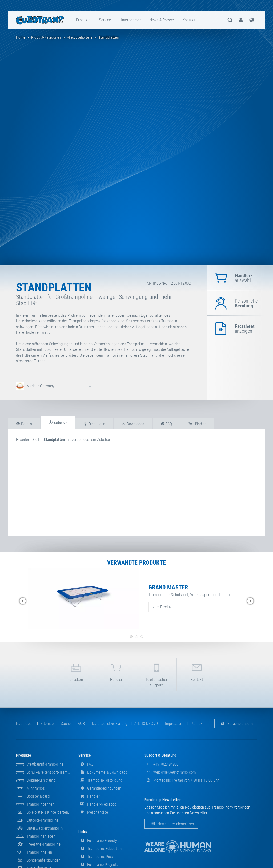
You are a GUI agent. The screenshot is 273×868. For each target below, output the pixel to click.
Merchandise (93, 812)
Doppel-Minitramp (41, 780)
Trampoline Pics (96, 857)
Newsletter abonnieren (171, 824)
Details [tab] (24, 424)
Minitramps (36, 788)
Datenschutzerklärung (110, 724)
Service (105, 20)
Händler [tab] (197, 424)
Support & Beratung (160, 755)
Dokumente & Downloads (103, 772)
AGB (81, 724)
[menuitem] (83, 20)
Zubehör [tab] (58, 423)
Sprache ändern (236, 724)
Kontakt (189, 20)
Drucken (76, 671)
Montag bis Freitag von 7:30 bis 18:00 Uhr (182, 780)
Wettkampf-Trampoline (45, 764)
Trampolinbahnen (41, 804)
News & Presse (162, 20)
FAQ (86, 764)
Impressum (174, 724)
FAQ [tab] (166, 424)
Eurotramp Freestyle (99, 841)
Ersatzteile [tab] (94, 424)
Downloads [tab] (133, 424)
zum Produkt (163, 607)
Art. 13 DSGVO (146, 724)
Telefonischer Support (156, 674)
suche (66, 724)
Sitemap (47, 724)
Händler (116, 671)
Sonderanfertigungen (44, 860)
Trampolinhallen (39, 852)
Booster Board (38, 796)
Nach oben (25, 724)
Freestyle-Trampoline (44, 844)
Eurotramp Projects (98, 865)
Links (83, 832)
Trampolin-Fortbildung (100, 780)
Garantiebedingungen (100, 788)
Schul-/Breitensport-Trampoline (52, 772)
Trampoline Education (100, 849)
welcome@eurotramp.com (170, 772)
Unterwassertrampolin (45, 828)
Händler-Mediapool (98, 804)
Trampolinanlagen (41, 836)
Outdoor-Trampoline (43, 820)
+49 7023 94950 (162, 764)
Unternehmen (131, 20)
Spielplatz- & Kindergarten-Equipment (56, 812)
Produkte (83, 20)
